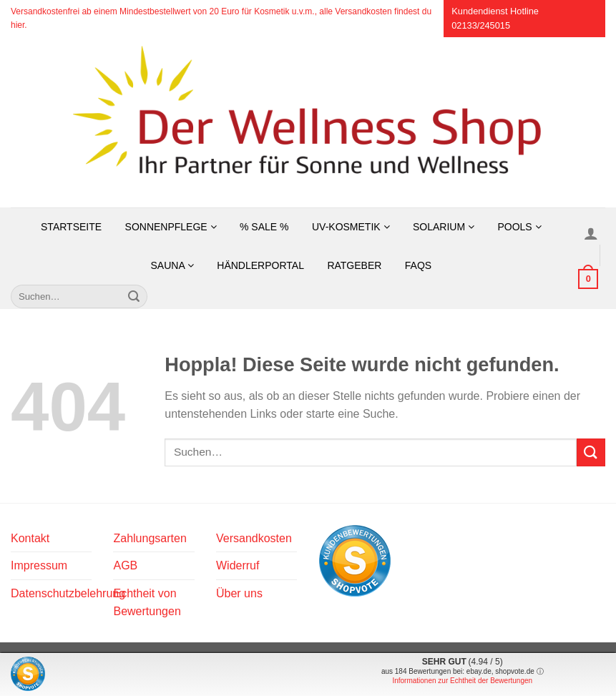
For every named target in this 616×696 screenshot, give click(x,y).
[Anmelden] (591, 233)
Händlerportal (260, 265)
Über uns (239, 593)
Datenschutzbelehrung (68, 593)
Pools (519, 227)
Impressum (39, 565)
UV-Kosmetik (351, 227)
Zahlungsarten (150, 538)
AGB (125, 565)
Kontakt (30, 538)
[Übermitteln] (134, 297)
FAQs (418, 265)
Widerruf (238, 565)
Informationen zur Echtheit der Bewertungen (462, 681)
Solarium (444, 227)
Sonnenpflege (171, 227)
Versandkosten (254, 538)
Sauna (172, 265)
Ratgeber (354, 265)
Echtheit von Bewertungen (147, 603)
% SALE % (264, 227)
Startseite (71, 227)
